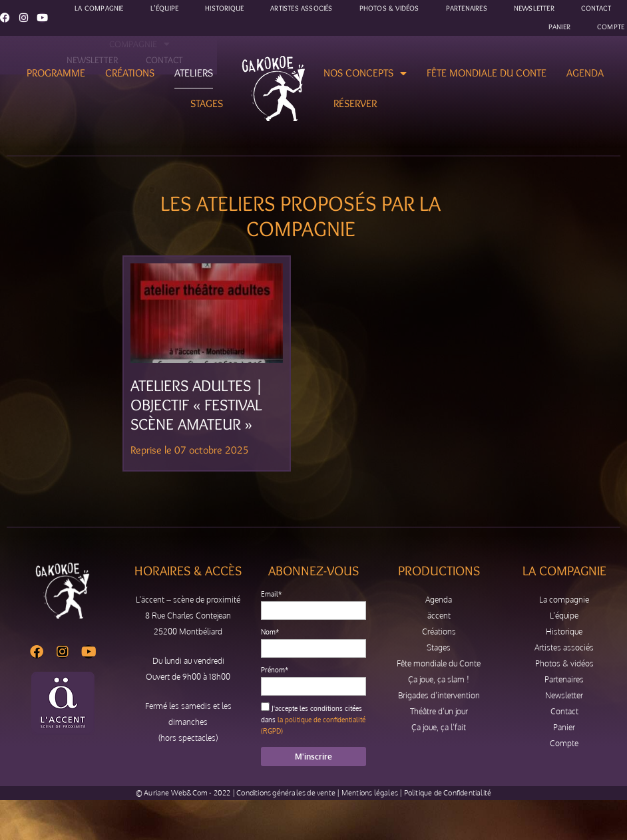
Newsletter (564, 695)
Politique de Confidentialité (448, 793)
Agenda (585, 73)
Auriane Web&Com (176, 793)
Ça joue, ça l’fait (439, 727)
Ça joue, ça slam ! (439, 679)
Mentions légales (370, 793)
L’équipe (564, 616)
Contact (564, 711)
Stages (207, 103)
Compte (611, 27)
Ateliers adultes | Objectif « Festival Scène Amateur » (197, 405)
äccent (439, 616)
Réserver (355, 103)
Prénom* (275, 670)
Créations (130, 73)
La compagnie (564, 600)
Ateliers (194, 73)
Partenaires (564, 679)
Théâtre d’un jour (439, 711)
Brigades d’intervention (439, 695)
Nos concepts (365, 73)
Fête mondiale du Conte (487, 73)
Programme (56, 73)
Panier (559, 27)
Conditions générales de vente (286, 793)
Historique (564, 631)
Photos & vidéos (564, 663)
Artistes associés (564, 647)
